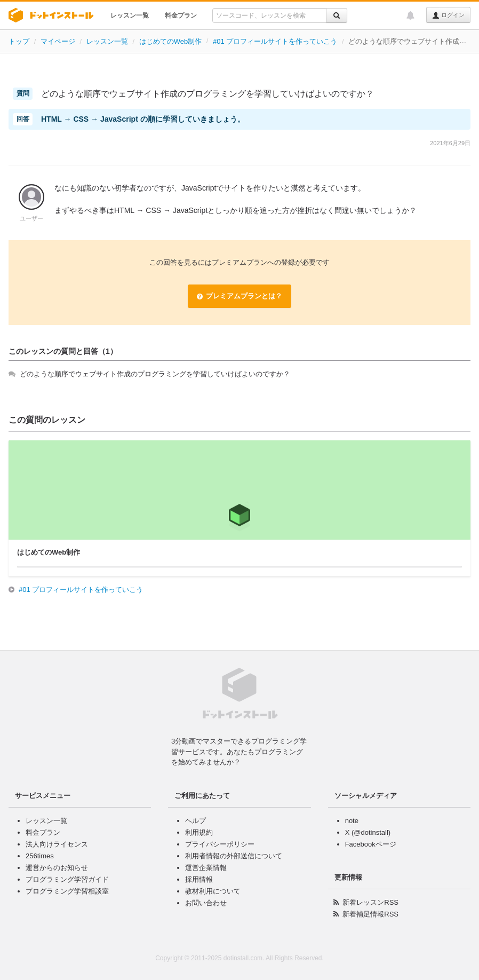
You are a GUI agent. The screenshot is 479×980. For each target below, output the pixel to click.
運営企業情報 (206, 868)
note (352, 821)
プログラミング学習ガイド (67, 879)
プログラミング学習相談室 (67, 891)
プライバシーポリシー (220, 844)
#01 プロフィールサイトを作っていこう (275, 41)
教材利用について (213, 891)
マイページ (58, 41)
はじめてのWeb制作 (171, 41)
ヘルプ (195, 821)
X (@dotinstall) (368, 832)
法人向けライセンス (57, 844)
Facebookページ (371, 844)
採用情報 (199, 879)
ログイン (448, 15)
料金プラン (181, 15)
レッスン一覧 (130, 15)
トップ (19, 41)
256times (40, 856)
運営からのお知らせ (57, 868)
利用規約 (199, 832)
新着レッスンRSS (370, 902)
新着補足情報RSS (370, 914)
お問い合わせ (206, 903)
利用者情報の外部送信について (234, 856)
